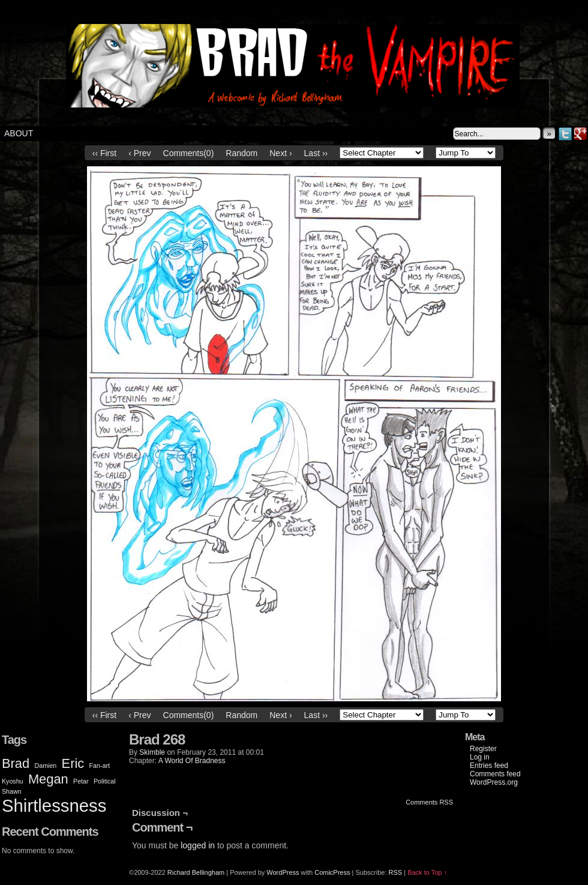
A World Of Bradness (192, 761)
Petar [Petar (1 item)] (81, 781)
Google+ (580, 134)
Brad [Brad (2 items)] (16, 763)
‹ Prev (139, 153)
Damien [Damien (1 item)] (46, 766)
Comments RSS (429, 802)
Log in (480, 757)
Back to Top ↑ (427, 872)
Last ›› (316, 153)
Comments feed (495, 774)
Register (483, 749)
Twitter (565, 134)
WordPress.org (494, 782)
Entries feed (489, 766)
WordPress (283, 872)
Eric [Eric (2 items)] (73, 763)
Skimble (152, 752)
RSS (396, 872)
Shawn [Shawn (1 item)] (12, 791)
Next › (280, 153)
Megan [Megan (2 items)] (48, 779)
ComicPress (332, 872)
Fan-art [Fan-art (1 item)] (100, 766)
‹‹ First (104, 153)
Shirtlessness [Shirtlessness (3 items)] (54, 805)
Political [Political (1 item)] (105, 781)
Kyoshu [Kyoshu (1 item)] (13, 781)
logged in (198, 845)
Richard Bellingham (196, 872)
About (19, 133)
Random (241, 153)
